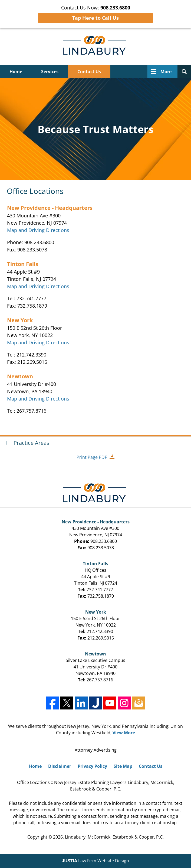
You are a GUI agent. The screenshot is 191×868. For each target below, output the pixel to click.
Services (50, 72)
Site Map (123, 766)
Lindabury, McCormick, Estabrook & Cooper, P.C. (114, 837)
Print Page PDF (92, 457)
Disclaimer (60, 766)
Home (16, 72)
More (166, 72)
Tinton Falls (23, 264)
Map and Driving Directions (38, 230)
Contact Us (89, 72)
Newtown (20, 376)
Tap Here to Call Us (95, 18)
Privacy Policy (92, 766)
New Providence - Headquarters (50, 208)
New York (20, 320)
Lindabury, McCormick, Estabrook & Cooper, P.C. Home (96, 47)
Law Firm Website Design (96, 861)
